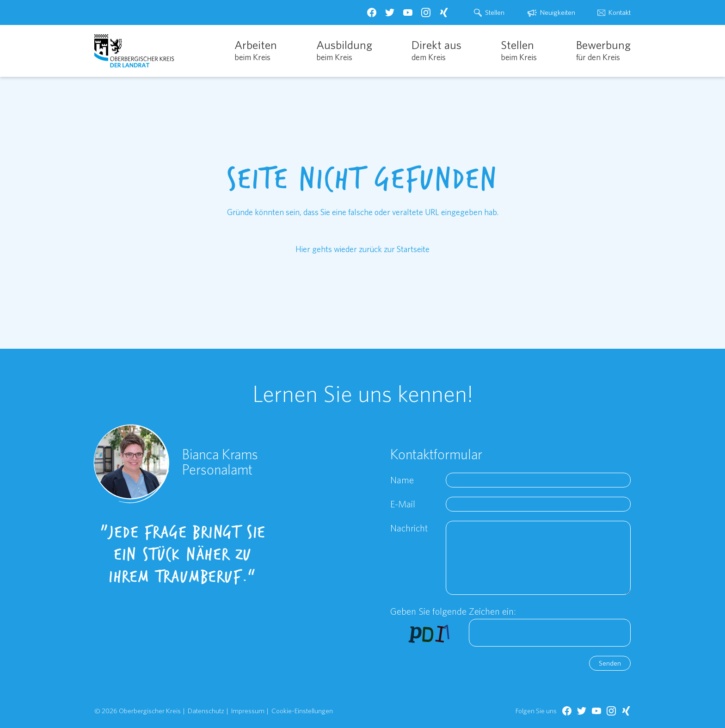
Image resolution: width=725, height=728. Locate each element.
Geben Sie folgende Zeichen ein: (453, 611)
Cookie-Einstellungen (302, 711)
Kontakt (620, 12)
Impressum (248, 711)
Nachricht (409, 528)
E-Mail (403, 504)
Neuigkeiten (558, 12)
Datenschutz (206, 711)
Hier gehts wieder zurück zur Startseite (362, 249)
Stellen (495, 12)
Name (402, 480)
